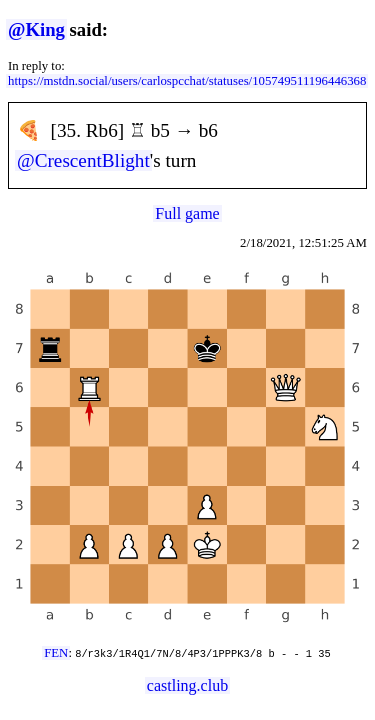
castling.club (187, 685)
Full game (187, 213)
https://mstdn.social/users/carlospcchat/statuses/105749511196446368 (187, 81)
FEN (56, 653)
